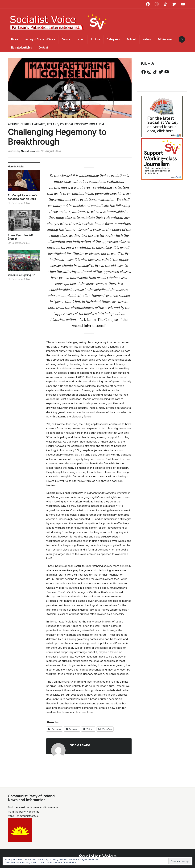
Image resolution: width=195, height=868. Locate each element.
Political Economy (74, 124)
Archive (95, 39)
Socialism (97, 124)
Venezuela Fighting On (22, 275)
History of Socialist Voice (40, 39)
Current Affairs (33, 124)
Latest (80, 39)
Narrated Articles (22, 47)
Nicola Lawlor (30, 151)
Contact (43, 47)
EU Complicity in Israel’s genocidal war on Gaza (22, 197)
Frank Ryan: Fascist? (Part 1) (21, 237)
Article (13, 124)
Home (15, 39)
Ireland (53, 124)
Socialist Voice (97, 857)
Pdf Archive (165, 39)
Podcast (131, 39)
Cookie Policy (69, 862)
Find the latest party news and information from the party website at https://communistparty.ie (34, 812)
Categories (113, 39)
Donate (66, 39)
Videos (147, 39)
